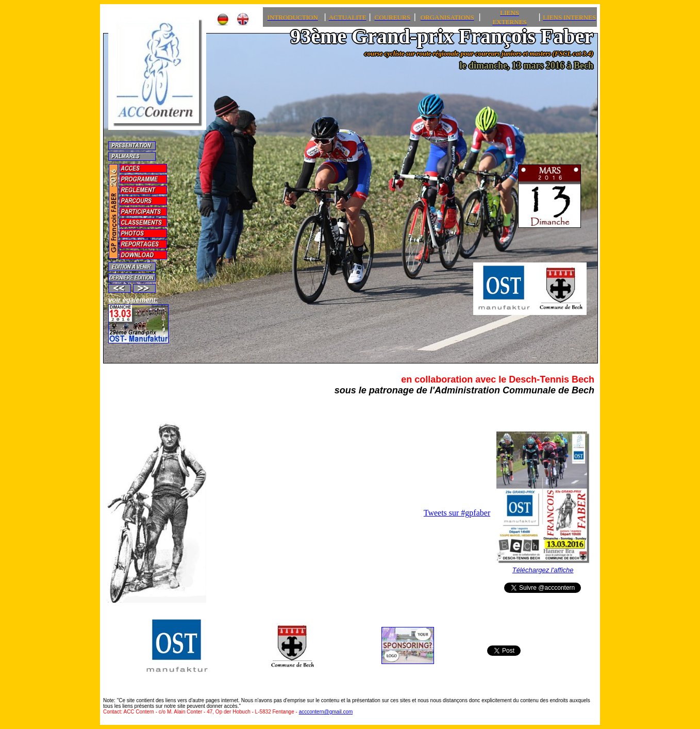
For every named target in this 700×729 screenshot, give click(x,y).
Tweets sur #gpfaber (457, 513)
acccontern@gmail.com (326, 712)
